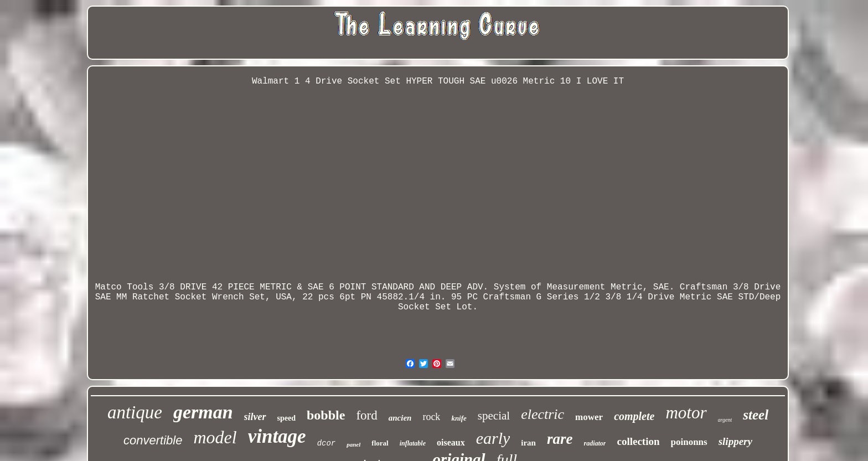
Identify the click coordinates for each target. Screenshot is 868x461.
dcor (327, 443)
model (215, 437)
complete (634, 416)
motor (686, 413)
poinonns (689, 442)
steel (756, 415)
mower (589, 417)
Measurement (576, 287)
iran (528, 443)
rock (431, 417)
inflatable (413, 443)
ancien (400, 418)
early (493, 438)
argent (725, 420)
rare (560, 439)
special (494, 416)
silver (255, 417)
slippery (735, 441)
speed (286, 418)
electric (542, 414)
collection (638, 441)
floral (380, 443)
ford (366, 415)
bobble (326, 415)
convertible (153, 440)
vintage (277, 436)
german (203, 412)
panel (353, 444)
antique (135, 412)
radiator (595, 443)
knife (459, 418)
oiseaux (451, 442)
